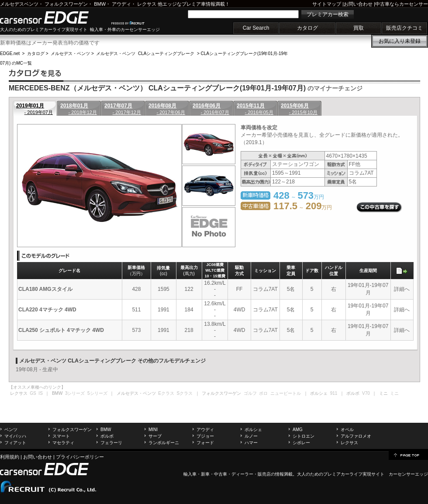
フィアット (15, 443)
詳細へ (402, 289)
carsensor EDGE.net (53, 17)
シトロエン (304, 436)
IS (40, 393)
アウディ (121, 4)
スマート (61, 436)
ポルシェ (253, 430)
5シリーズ (97, 393)
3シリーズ (75, 393)
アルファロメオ (356, 436)
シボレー (301, 443)
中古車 (221, 474)
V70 (366, 393)
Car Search (256, 28)
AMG (298, 430)
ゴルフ (250, 393)
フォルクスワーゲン (66, 4)
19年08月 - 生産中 (37, 369)
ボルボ (107, 436)
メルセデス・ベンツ (70, 54)
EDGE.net (10, 54)
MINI (153, 430)
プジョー (205, 436)
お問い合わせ (358, 4)
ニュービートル (286, 393)
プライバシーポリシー (80, 457)
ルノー (251, 436)
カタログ (307, 28)
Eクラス (166, 393)
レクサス (147, 4)
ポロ (263, 393)
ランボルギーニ (164, 443)
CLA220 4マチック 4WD (47, 310)
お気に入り (400, 41)
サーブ (155, 436)
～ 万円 (303, 207)
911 (334, 393)
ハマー (251, 443)
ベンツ (11, 430)
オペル (347, 430)
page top (408, 455)
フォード (205, 443)
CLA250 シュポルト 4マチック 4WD (61, 330)
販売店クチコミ (404, 28)
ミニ (394, 393)
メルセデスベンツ (19, 4)
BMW (100, 4)
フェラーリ (111, 443)
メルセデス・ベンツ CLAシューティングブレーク (145, 54)
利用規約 (10, 457)
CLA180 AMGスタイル (45, 289)
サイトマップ (327, 4)
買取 (359, 28)
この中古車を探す (379, 207)
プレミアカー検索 (328, 14)
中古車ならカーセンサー (402, 4)
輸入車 (190, 474)
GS (33, 393)
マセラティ (63, 443)
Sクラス (185, 393)
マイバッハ (15, 436)
